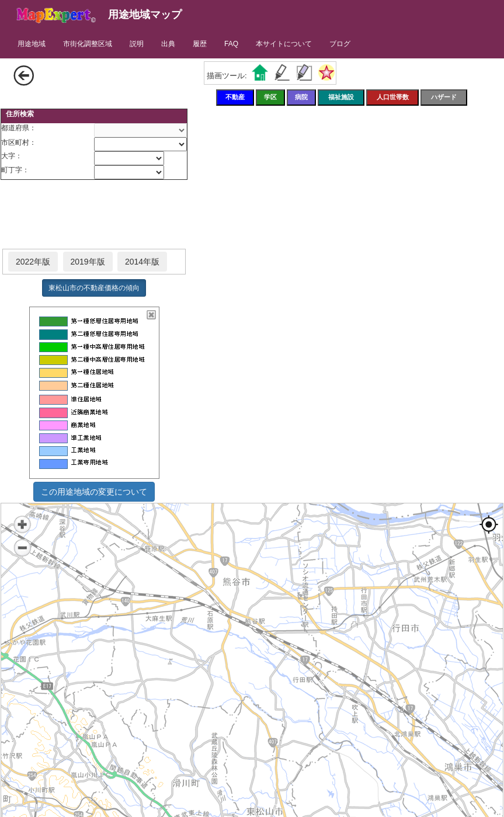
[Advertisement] (94, 215)
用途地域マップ (145, 15)
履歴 (200, 44)
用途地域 (32, 44)
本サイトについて (284, 44)
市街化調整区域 (88, 44)
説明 (137, 44)
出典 (168, 44)
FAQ (231, 44)
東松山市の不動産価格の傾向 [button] (94, 288)
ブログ (340, 44)
